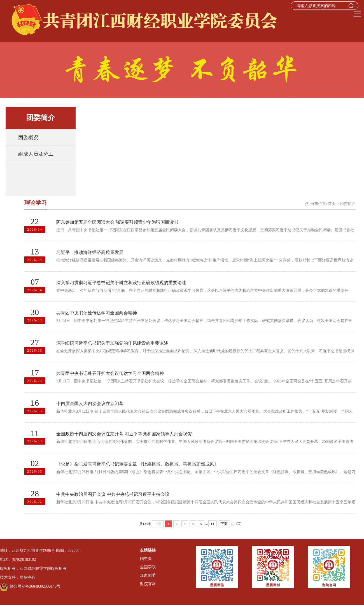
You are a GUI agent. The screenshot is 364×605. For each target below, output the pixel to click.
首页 (332, 204)
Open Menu (357, 14)
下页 (224, 524)
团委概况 (28, 137)
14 (213, 524)
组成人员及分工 (36, 154)
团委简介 (348, 204)
